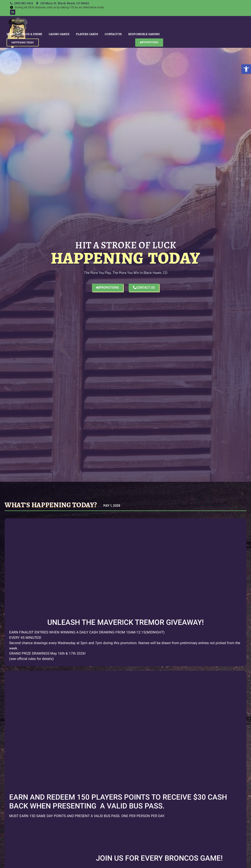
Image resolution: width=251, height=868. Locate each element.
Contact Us (113, 34)
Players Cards (87, 34)
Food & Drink (32, 34)
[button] (246, 69)
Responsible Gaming (144, 34)
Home (11, 34)
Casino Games (59, 34)
